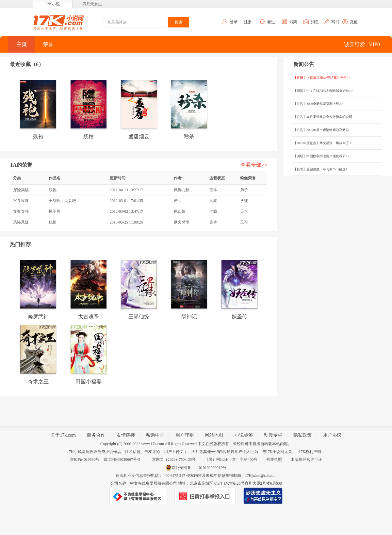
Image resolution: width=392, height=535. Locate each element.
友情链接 (126, 435)
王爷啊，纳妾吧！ (64, 201)
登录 (234, 22)
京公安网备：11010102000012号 (199, 468)
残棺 (53, 222)
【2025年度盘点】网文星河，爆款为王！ (323, 143)
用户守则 (185, 435)
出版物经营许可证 (306, 460)
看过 (271, 22)
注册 (248, 22)
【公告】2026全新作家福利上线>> (318, 104)
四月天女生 (92, 4)
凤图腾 (55, 211)
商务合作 (96, 435)
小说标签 (244, 435)
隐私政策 (302, 435)
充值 (354, 22)
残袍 (53, 190)
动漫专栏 (273, 435)
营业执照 (274, 460)
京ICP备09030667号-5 (122, 460)
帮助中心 (155, 435)
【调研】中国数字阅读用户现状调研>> (321, 156)
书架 (293, 22)
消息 (315, 22)
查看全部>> (254, 165)
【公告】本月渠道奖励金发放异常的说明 (323, 117)
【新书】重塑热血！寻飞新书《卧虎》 (321, 169)
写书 (335, 22)
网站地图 (214, 435)
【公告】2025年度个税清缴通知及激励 (321, 130)
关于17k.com (63, 435)
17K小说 (52, 4)
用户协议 (332, 435)
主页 (22, 44)
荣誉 (48, 44)
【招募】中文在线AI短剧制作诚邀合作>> (323, 91)
